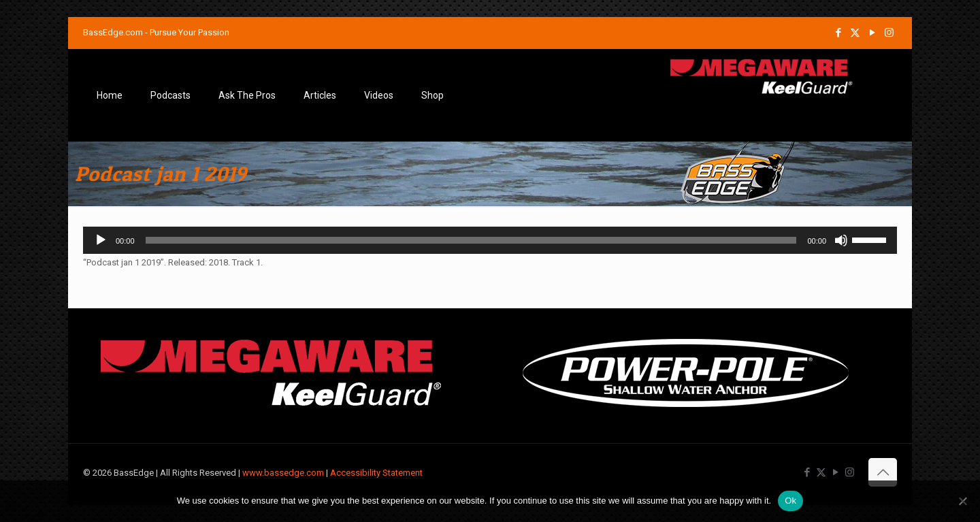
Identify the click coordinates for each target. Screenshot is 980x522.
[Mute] (841, 240)
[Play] (101, 240)
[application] (490, 240)
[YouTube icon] (872, 33)
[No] (963, 501)
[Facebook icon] (838, 33)
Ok (790, 501)
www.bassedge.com (283, 473)
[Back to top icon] (883, 472)
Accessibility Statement (376, 473)
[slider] (471, 240)
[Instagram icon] (889, 33)
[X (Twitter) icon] (855, 33)
